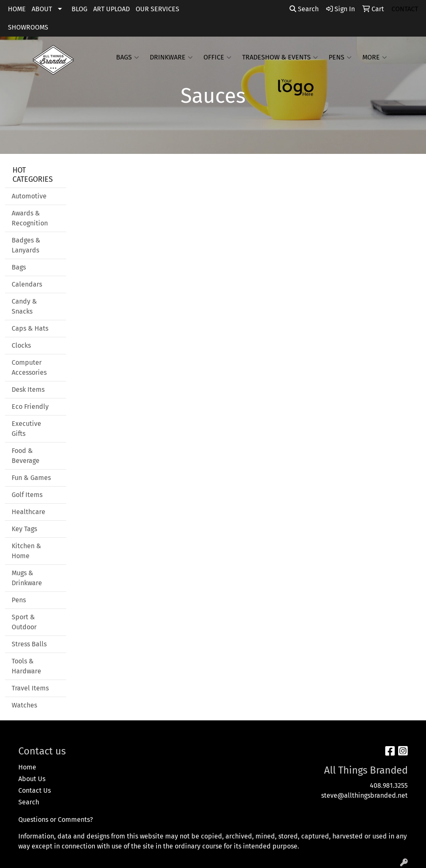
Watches (24, 705)
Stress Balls (29, 644)
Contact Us (35, 790)
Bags (128, 57)
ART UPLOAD (111, 9)
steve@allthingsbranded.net (364, 795)
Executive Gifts (26, 429)
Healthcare (28, 512)
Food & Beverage (26, 456)
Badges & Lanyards (26, 245)
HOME (17, 9)
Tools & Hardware (26, 666)
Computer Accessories (29, 367)
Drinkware (171, 57)
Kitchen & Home (26, 551)
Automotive (29, 196)
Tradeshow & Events (280, 57)
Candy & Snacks (24, 306)
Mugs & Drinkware (27, 578)
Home (27, 767)
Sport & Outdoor (24, 622)
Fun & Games (31, 478)
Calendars (27, 284)
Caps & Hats (30, 328)
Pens (340, 57)
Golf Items (27, 495)
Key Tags (24, 529)
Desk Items (28, 389)
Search (304, 9)
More (375, 57)
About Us (32, 779)
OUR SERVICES (157, 9)
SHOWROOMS (28, 27)
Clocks (21, 345)
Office (217, 57)
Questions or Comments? (56, 820)
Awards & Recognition (30, 218)
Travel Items (30, 688)
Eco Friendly (30, 407)
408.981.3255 (389, 785)
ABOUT (42, 9)
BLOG (79, 9)
